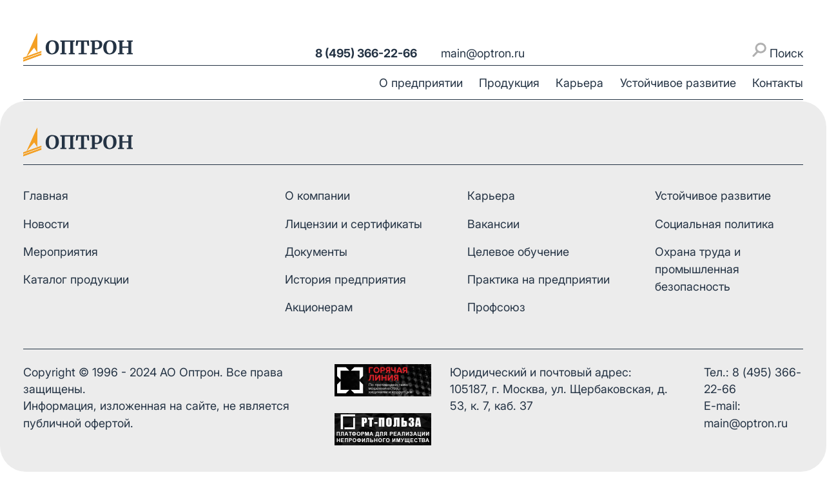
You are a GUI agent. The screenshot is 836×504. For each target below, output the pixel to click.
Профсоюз (496, 307)
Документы (316, 252)
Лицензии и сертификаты (354, 224)
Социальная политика (714, 224)
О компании (317, 196)
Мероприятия (61, 252)
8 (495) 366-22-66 (366, 53)
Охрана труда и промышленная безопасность (698, 269)
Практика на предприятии (539, 279)
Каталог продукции (76, 279)
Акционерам (319, 307)
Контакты (778, 83)
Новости (46, 224)
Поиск (778, 51)
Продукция (509, 83)
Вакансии (493, 224)
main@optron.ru (483, 53)
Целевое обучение (518, 252)
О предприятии (421, 83)
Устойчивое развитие (678, 83)
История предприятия (345, 279)
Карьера (579, 83)
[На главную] (78, 47)
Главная (46, 196)
